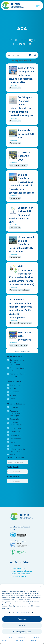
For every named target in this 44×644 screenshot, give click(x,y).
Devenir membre (19, 577)
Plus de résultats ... (22, 351)
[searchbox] (17, 462)
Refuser (22, 629)
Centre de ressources (21, 574)
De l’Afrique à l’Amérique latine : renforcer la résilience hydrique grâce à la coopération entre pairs (22, 106)
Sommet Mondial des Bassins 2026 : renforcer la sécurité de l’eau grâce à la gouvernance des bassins (22, 184)
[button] (40, 590)
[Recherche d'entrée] (17, 55)
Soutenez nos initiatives (22, 571)
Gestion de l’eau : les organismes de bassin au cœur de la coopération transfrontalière (22, 75)
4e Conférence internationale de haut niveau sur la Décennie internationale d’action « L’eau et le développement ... (22, 308)
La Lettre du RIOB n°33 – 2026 (22, 156)
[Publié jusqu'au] (17, 481)
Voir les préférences (22, 635)
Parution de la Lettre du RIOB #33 (22, 134)
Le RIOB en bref (18, 568)
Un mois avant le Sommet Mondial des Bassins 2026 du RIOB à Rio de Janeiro (22, 244)
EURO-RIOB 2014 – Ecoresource (22, 336)
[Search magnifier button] (35, 55)
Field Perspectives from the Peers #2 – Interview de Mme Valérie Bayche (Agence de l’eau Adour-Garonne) (22, 275)
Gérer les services (21, 616)
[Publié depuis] (17, 472)
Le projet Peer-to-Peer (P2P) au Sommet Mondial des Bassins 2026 (22, 215)
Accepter (22, 622)
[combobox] (17, 462)
